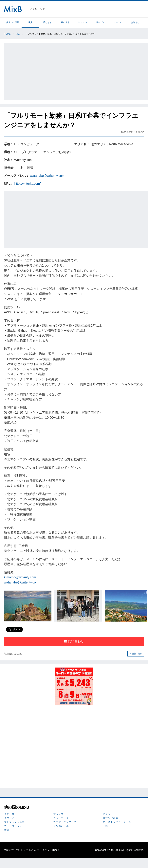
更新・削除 (136, 654)
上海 (105, 826)
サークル (118, 22)
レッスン (83, 22)
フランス (58, 814)
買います (65, 22)
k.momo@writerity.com (20, 577)
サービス (100, 22)
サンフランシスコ (14, 822)
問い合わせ (74, 641)
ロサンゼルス (110, 818)
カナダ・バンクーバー (66, 822)
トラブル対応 (28, 850)
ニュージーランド (14, 826)
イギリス (9, 814)
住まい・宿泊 (13, 22)
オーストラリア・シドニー (118, 822)
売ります (48, 22)
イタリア (9, 818)
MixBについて (12, 850)
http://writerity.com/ (27, 184)
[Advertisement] (76, 71)
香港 (7, 830)
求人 (30, 22)
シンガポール (61, 826)
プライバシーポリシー (50, 850)
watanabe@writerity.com (47, 176)
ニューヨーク (61, 818)
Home (7, 34)
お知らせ (135, 22)
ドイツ (107, 814)
